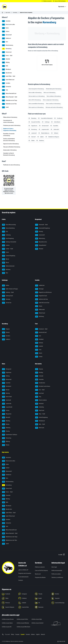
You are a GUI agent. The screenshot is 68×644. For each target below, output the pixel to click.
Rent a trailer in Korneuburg (35, 93)
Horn (5, 42)
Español (23, 634)
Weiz (5, 273)
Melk (5, 66)
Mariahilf (6, 417)
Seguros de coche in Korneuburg (11, 144)
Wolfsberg (40, 317)
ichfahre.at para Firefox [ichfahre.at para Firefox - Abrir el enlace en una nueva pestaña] (22, 619)
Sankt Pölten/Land (8, 80)
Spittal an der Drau (41, 299)
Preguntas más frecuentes (25, 573)
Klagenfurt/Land (41, 296)
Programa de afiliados (40, 577)
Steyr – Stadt (40, 414)
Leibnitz (6, 245)
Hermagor (39, 289)
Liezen (5, 252)
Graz (5, 232)
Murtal (6, 259)
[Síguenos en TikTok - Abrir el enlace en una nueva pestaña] (9, 598)
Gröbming (6, 235)
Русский (7, 634)
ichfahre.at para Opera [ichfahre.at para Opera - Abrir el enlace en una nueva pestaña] (7, 623)
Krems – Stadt (7, 56)
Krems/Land (7, 52)
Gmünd (6, 32)
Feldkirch (6, 339)
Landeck (39, 346)
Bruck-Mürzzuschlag (9, 225)
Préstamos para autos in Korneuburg (12, 125)
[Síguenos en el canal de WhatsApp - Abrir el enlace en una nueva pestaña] (59, 603)
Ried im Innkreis (41, 400)
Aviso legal (54, 567)
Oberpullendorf (41, 245)
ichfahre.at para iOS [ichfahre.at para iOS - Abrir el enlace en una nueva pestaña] (7, 627)
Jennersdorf (40, 235)
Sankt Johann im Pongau (10, 289)
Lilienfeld (6, 59)
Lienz (38, 350)
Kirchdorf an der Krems (43, 386)
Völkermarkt (40, 310)
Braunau (39, 369)
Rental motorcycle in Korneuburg (54, 89)
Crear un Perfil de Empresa (41, 570)
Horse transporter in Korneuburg (36, 89)
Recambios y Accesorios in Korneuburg (9, 135)
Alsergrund (7, 369)
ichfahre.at (8, 641)
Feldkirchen (40, 286)
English (38, 634)
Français (17, 634)
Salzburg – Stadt (8, 292)
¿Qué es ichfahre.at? (23, 570)
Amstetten (6, 21)
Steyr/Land (40, 411)
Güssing (39, 232)
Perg (38, 397)
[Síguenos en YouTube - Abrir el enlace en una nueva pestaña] (59, 594)
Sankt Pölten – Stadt (9, 76)
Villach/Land (40, 313)
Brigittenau (7, 373)
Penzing (6, 431)
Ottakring (6, 428)
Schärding (39, 407)
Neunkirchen (7, 73)
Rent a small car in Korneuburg (53, 104)
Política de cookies (56, 574)
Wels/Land (40, 428)
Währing (6, 442)
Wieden (6, 445)
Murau (5, 263)
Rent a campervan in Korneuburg (51, 100)
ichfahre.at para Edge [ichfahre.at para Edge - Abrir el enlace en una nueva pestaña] (37, 619)
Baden (5, 28)
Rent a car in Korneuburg (49, 93)
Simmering (7, 438)
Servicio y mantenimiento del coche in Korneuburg (9, 140)
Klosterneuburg (8, 45)
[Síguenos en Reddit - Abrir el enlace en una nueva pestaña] (42, 598)
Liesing (6, 411)
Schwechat (6, 87)
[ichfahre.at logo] (4, 7)
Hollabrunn (6, 38)
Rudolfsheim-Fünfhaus (10, 435)
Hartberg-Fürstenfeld (9, 242)
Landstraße (7, 404)
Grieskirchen (40, 383)
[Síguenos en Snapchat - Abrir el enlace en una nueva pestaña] (59, 598)
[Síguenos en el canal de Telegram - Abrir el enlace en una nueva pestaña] (9, 607)
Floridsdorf (7, 386)
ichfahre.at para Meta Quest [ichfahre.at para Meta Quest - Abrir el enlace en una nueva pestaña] (23, 627)
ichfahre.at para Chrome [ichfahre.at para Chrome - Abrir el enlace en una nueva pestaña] (8, 619)
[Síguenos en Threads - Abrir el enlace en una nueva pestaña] (42, 594)
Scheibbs (6, 83)
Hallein (6, 286)
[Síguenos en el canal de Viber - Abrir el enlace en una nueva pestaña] (26, 607)
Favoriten (6, 383)
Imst (38, 336)
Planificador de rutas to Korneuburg (12, 165)
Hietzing (6, 393)
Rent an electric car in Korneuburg (37, 96)
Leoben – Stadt (8, 249)
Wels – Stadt (40, 424)
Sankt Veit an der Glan (42, 303)
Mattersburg (40, 239)
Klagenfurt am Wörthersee (43, 292)
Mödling (6, 63)
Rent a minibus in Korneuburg (54, 96)
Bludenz (6, 332)
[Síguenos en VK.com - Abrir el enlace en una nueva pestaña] (42, 603)
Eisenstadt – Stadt (41, 225)
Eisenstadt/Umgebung (42, 228)
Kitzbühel (39, 339)
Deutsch (43, 634)
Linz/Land (39, 393)
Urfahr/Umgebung (41, 417)
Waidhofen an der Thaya (10, 101)
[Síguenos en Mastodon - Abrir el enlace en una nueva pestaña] (42, 607)
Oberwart (39, 249)
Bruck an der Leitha (8, 25)
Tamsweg (6, 299)
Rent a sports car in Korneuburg (36, 107)
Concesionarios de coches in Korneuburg (8, 121)
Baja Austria (8, 12)
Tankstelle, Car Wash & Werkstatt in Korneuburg (9, 154)
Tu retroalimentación (23, 577)
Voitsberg (6, 270)
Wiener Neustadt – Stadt (10, 97)
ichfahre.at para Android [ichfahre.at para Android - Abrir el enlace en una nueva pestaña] (37, 623)
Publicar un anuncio (40, 567)
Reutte (39, 353)
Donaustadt (7, 380)
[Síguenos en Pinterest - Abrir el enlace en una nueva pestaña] (9, 603)
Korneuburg (15, 12)
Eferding (39, 373)
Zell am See (7, 303)
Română (28, 634)
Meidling (6, 421)
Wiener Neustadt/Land (9, 94)
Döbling (6, 376)
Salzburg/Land (7, 296)
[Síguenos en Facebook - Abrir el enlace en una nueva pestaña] (9, 594)
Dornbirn (6, 336)
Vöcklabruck (40, 421)
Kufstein (39, 343)
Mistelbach (6, 69)
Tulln (5, 90)
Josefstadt (6, 400)
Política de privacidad (57, 570)
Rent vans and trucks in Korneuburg (54, 107)
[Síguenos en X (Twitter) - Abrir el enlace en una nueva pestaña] (26, 598)
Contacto (21, 580)
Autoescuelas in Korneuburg (10, 150)
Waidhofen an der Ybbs (9, 104)
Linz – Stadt (40, 390)
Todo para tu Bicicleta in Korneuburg (12, 147)
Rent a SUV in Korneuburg (35, 100)
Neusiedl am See (41, 242)
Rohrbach (39, 404)
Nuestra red (38, 574)
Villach (39, 306)
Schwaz (39, 357)
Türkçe (12, 634)
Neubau (6, 424)
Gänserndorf (7, 35)
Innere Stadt (7, 397)
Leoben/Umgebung (9, 256)
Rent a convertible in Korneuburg (36, 104)
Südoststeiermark (8, 266)
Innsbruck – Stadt (41, 329)
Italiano (33, 634)
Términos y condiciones (57, 577)
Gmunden (39, 380)
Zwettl (5, 107)
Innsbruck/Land (41, 332)
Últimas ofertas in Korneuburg (10, 117)
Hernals (6, 390)
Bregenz (6, 329)
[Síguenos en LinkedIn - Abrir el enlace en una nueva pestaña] (26, 603)
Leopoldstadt (7, 407)
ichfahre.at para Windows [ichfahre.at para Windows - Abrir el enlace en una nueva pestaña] (23, 623)
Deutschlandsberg (8, 228)
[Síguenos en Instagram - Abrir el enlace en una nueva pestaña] (26, 594)
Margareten (7, 414)
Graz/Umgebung (8, 239)
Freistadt (39, 376)
